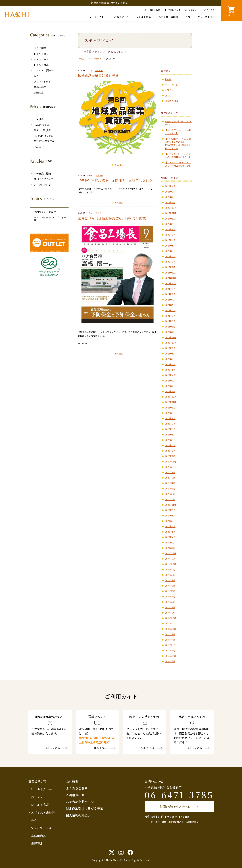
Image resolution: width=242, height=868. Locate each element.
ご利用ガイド (75, 795)
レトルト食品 (144, 17)
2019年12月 (171, 553)
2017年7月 (170, 650)
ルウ (188, 17)
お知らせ (99, 70)
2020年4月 (170, 537)
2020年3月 (170, 543)
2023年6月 (170, 364)
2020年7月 (170, 521)
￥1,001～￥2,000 (44, 136)
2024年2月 (170, 321)
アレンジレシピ (42, 185)
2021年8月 (170, 472)
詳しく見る (53, 748)
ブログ (98, 213)
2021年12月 (171, 462)
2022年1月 (170, 456)
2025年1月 (170, 267)
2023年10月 (171, 343)
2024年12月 (171, 273)
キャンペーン (171, 85)
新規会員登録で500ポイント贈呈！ (111, 3)
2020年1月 (170, 548)
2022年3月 (170, 445)
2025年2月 (170, 262)
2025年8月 (170, 229)
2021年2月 (170, 494)
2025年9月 (170, 224)
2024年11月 (171, 278)
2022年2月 (170, 451)
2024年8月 (170, 294)
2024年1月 (170, 327)
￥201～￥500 (42, 125)
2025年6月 (170, 240)
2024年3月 (170, 316)
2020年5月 (170, 532)
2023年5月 (170, 370)
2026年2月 (170, 197)
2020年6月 (170, 526)
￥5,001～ (39, 147)
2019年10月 (171, 564)
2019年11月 (170, 559)
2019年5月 (170, 591)
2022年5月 (170, 435)
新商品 (168, 79)
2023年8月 (170, 354)
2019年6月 (170, 586)
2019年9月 (170, 570)
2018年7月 (170, 640)
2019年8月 (170, 575)
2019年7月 (170, 580)
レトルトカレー (98, 17)
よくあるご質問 (77, 788)
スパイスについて (44, 179)
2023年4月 (170, 375)
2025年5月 (170, 246)
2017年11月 (170, 645)
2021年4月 (170, 483)
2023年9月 (170, 348)
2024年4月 (170, 310)
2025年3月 (170, 256)
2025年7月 (170, 235)
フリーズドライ (206, 17)
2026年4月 (170, 186)
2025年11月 (171, 213)
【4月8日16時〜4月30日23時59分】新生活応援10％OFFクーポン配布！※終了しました (178, 144)
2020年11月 (171, 505)
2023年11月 (171, 337)
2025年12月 (171, 208)
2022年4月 (170, 440)
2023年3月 (170, 381)
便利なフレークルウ (45, 212)
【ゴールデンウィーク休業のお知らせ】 (178, 132)
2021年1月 (170, 499)
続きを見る (119, 165)
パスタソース (121, 17)
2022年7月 (170, 424)
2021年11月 (170, 467)
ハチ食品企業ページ (80, 802)
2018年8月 (170, 634)
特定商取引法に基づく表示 (84, 809)
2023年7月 (170, 359)
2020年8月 (170, 516)
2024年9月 (170, 289)
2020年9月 (170, 510)
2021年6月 (170, 478)
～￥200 (38, 119)
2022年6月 (170, 429)
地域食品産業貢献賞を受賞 (98, 76)
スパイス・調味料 (168, 17)
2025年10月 (171, 219)
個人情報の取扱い (78, 815)
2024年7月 (170, 300)
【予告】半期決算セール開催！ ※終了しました (115, 181)
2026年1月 (170, 202)
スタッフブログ (95, 59)
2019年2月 (170, 607)
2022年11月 (171, 402)
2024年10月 (171, 283)
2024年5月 (170, 305)
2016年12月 (171, 656)
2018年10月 (171, 629)
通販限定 (39, 93)
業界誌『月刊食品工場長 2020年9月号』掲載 (112, 218)
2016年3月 (170, 661)
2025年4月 (170, 251)
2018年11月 (170, 624)
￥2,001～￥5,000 (44, 141)
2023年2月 (170, 386)
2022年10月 (171, 408)
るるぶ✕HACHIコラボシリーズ (50, 219)
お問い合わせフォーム (175, 807)
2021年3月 (170, 489)
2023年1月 (170, 391)
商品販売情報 (171, 101)
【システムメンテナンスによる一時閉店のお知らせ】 (178, 155)
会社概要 (72, 781)
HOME (81, 59)
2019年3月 (170, 602)
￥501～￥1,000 (43, 130)
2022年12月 (171, 397)
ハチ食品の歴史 (42, 174)
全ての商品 (40, 48)
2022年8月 (170, 418)
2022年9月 (170, 413)
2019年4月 (170, 597)
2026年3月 (170, 192)
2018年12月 (171, 618)
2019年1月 (170, 613)
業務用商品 (40, 87)
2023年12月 (171, 332)
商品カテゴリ (38, 781)
